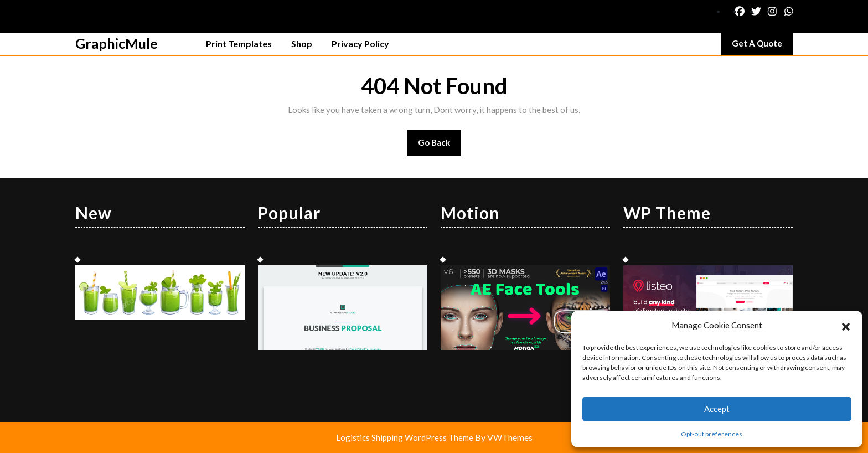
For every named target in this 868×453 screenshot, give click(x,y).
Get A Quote (762, 46)
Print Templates (239, 43)
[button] (846, 325)
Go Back (440, 146)
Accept (717, 409)
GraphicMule (117, 43)
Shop (302, 43)
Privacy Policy (360, 43)
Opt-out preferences (712, 434)
